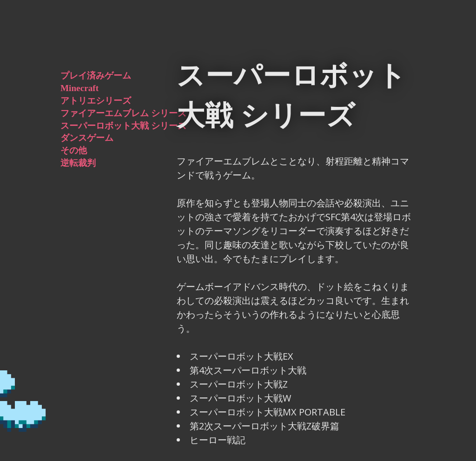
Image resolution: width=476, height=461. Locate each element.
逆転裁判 (78, 163)
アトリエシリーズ (96, 101)
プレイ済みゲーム (96, 76)
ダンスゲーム (87, 138)
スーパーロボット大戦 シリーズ (123, 126)
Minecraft (79, 88)
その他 (74, 150)
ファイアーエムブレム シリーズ (123, 113)
